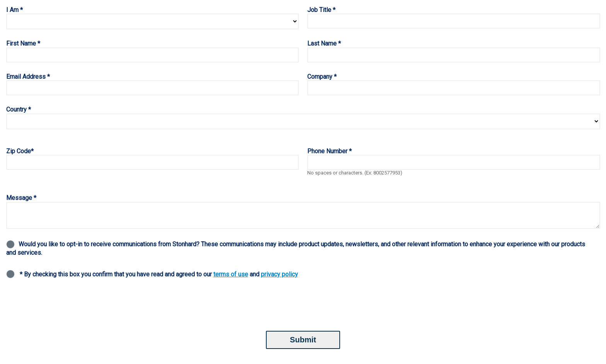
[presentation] (65, 306)
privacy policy (279, 274)
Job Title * (321, 10)
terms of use (231, 274)
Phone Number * (329, 151)
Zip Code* (20, 151)
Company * (322, 77)
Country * (19, 109)
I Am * (14, 10)
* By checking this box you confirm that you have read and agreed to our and (159, 274)
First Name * (23, 43)
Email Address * (28, 77)
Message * (21, 198)
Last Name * (324, 43)
